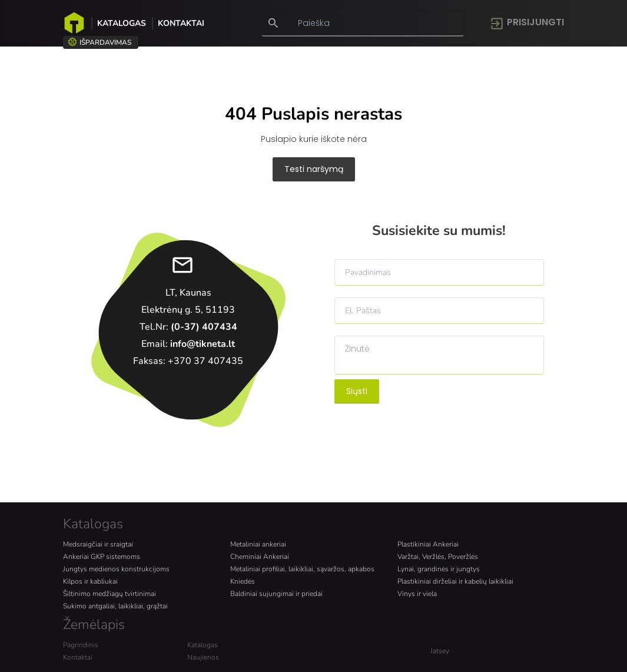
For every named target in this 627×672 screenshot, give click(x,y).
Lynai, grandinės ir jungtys (439, 569)
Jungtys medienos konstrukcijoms (116, 569)
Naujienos (203, 657)
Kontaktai (181, 23)
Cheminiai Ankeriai (260, 557)
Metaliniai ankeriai (258, 544)
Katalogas (122, 23)
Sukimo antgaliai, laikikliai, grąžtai (115, 606)
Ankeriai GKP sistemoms (102, 557)
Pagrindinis (81, 645)
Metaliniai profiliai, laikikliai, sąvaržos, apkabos (302, 569)
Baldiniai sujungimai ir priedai (276, 594)
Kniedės (243, 581)
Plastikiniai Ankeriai (428, 544)
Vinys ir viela (417, 594)
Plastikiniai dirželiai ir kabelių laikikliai (455, 581)
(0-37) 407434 (204, 327)
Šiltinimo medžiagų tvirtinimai (110, 594)
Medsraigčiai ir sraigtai (98, 544)
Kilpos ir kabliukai (90, 581)
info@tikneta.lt (203, 344)
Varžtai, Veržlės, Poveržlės (438, 557)
